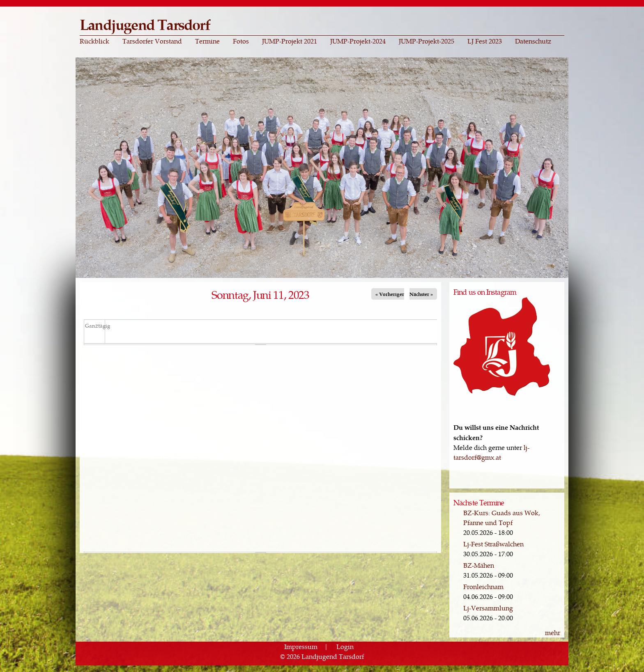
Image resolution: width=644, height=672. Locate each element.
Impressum (301, 646)
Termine (207, 41)
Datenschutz (533, 41)
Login (345, 646)
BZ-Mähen (479, 565)
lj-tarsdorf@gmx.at (491, 452)
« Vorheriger (390, 294)
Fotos (241, 41)
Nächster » (421, 294)
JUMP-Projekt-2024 (358, 41)
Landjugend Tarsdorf (145, 24)
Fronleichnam (483, 586)
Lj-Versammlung (488, 608)
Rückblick (94, 41)
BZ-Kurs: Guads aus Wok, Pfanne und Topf (502, 517)
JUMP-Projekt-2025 (427, 41)
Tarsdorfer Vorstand (152, 41)
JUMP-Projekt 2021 (290, 41)
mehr (553, 632)
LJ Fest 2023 (485, 41)
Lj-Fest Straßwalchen (493, 544)
